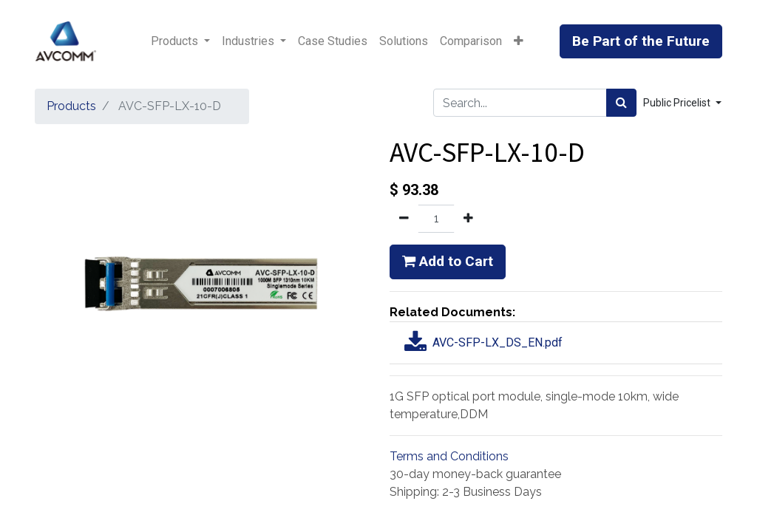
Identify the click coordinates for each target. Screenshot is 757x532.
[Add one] (468, 219)
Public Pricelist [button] (678, 103)
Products (71, 106)
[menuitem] (333, 41)
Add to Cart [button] (448, 261)
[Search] (621, 103)
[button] (519, 41)
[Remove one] (404, 219)
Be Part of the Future (641, 41)
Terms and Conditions (449, 456)
